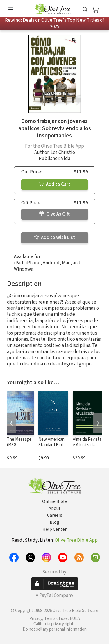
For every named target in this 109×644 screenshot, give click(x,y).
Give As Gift (54, 214)
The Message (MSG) (19, 442)
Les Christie (63, 153)
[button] (85, 10)
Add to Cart (55, 184)
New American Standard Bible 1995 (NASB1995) (52, 448)
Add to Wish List (54, 238)
